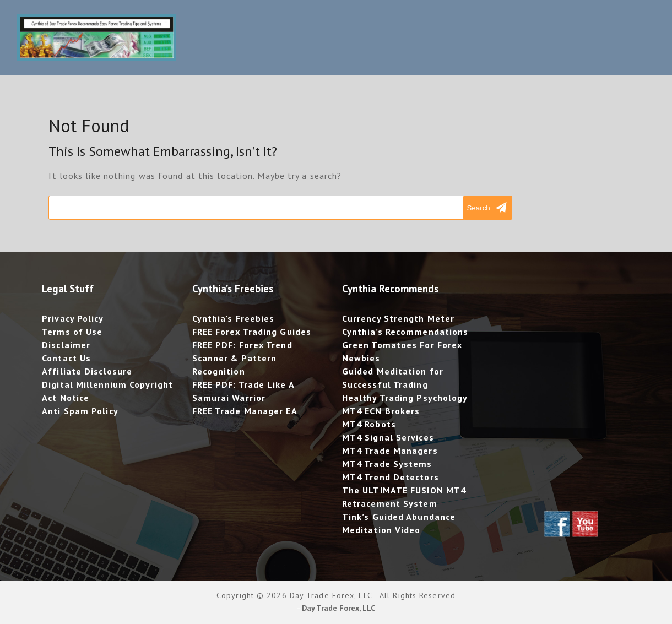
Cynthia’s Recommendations (405, 332)
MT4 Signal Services (388, 437)
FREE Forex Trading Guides (252, 332)
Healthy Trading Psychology (405, 398)
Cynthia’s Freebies (234, 318)
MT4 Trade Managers (390, 451)
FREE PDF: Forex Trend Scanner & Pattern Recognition (242, 358)
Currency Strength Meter (398, 318)
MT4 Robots (369, 424)
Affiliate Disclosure (87, 371)
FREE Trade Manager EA (245, 411)
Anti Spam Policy (80, 411)
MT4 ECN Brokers (381, 411)
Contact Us (66, 358)
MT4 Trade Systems (387, 464)
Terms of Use (72, 332)
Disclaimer (66, 345)
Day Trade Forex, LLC (338, 608)
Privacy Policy (73, 318)
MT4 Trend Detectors (391, 477)
